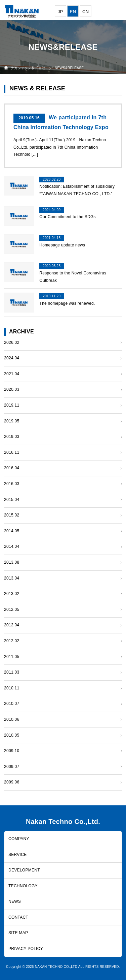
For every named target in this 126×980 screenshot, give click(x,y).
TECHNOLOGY (23, 886)
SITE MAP (18, 933)
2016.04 (12, 468)
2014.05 (12, 531)
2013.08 (12, 562)
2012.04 (12, 625)
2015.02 (12, 515)
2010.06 (12, 719)
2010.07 (12, 704)
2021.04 (12, 374)
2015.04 (12, 500)
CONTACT (18, 917)
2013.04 (12, 578)
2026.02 (12, 343)
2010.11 (12, 688)
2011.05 (12, 657)
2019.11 (12, 405)
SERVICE (17, 855)
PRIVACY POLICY (26, 949)
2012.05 (12, 610)
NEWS (15, 901)
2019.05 (12, 421)
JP (60, 12)
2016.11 (12, 452)
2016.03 (12, 484)
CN (86, 12)
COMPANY (19, 839)
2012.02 (12, 641)
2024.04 (12, 358)
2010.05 (12, 735)
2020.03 (12, 389)
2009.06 (12, 782)
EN (73, 12)
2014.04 (12, 546)
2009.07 (12, 767)
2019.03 (12, 437)
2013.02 (12, 594)
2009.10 (12, 751)
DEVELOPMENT (24, 870)
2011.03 (12, 672)
